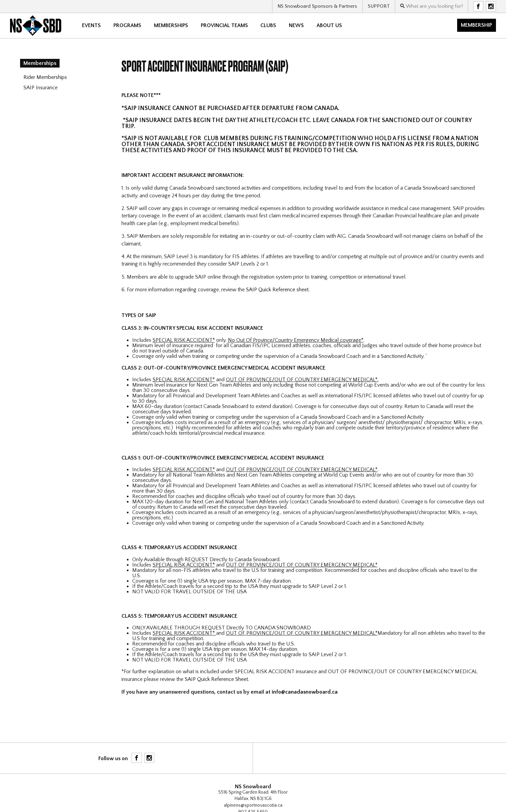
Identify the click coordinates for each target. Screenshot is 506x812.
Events (91, 25)
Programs (127, 25)
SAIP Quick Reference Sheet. (217, 679)
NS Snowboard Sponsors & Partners (317, 6)
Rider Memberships (45, 77)
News (296, 25)
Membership (476, 25)
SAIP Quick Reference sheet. (278, 290)
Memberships (171, 25)
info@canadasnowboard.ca (305, 692)
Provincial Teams (224, 25)
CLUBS (268, 25)
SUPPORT (379, 6)
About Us (329, 25)
